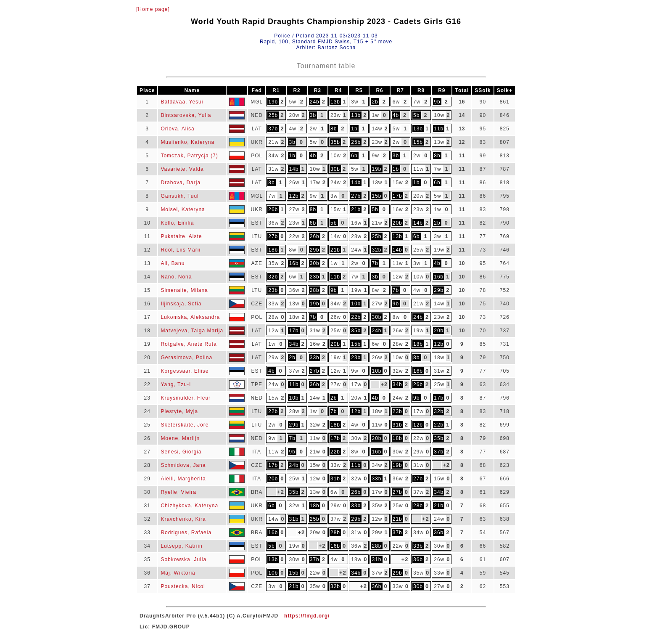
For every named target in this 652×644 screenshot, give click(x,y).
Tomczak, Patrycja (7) (189, 156)
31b (397, 425)
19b (273, 102)
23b (315, 277)
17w (315, 183)
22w (294, 236)
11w (418, 169)
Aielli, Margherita (183, 479)
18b (273, 250)
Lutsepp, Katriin (181, 546)
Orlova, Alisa (177, 129)
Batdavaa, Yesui (182, 102)
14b (294, 169)
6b (354, 156)
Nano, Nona (176, 277)
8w (292, 250)
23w (336, 115)
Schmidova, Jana (183, 465)
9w (375, 156)
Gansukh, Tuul (179, 196)
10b (356, 304)
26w (294, 183)
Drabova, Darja (181, 183)
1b (354, 129)
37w (294, 371)
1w (375, 115)
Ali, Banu (173, 263)
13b (335, 102)
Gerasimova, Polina (186, 358)
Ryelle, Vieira (178, 492)
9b (437, 102)
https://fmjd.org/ (307, 616)
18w (294, 317)
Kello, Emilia (177, 223)
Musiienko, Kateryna (187, 142)
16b (294, 263)
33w (273, 304)
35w (273, 263)
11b (439, 129)
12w (398, 277)
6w (396, 102)
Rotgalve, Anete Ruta (189, 344)
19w (439, 250)
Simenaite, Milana (184, 290)
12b (294, 196)
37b (273, 129)
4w (292, 129)
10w (439, 115)
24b (315, 102)
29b (315, 250)
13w (439, 142)
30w (356, 438)
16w (398, 209)
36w (273, 223)
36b (315, 384)
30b (335, 169)
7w (417, 102)
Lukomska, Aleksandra (190, 317)
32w (398, 371)
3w (355, 102)
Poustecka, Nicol (183, 586)
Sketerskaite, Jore (185, 425)
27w (294, 209)
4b (396, 115)
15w (398, 183)
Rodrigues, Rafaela (186, 533)
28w (356, 236)
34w (273, 156)
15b (418, 142)
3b (313, 115)
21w (273, 142)
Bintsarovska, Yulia (186, 115)
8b (334, 129)
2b (375, 102)
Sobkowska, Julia (183, 559)
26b (273, 209)
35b (335, 142)
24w (336, 183)
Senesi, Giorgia (181, 452)
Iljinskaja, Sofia (181, 304)
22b (356, 317)
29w (273, 358)
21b (356, 209)
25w (418, 250)
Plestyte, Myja (179, 411)
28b (315, 290)
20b (397, 223)
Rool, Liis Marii (181, 250)
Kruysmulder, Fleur (186, 398)
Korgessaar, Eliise (185, 371)
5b (416, 115)
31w (273, 169)
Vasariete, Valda (182, 169)
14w (377, 129)
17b (397, 196)
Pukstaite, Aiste (181, 236)
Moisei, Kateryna (183, 209)
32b (376, 250)
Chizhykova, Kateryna (189, 506)
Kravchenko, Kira (183, 519)
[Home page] (153, 9)
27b (356, 196)
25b (273, 115)
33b (315, 358)
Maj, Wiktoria (178, 573)
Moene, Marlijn (180, 438)
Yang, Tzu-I (176, 384)
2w (313, 129)
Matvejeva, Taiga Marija (192, 331)
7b (375, 263)
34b (294, 344)
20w (294, 115)
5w (292, 102)
